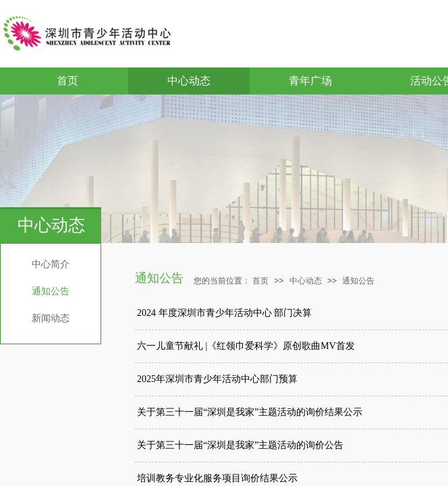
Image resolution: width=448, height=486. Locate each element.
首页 (67, 81)
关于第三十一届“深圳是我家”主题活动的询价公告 (240, 445)
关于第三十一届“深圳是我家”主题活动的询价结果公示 (250, 412)
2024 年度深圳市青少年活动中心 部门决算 (224, 313)
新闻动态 (51, 318)
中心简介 (51, 264)
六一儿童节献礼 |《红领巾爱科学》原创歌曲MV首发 (246, 346)
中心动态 (189, 81)
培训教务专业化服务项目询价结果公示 (217, 478)
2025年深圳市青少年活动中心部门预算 (217, 379)
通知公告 (51, 291)
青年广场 (310, 81)
